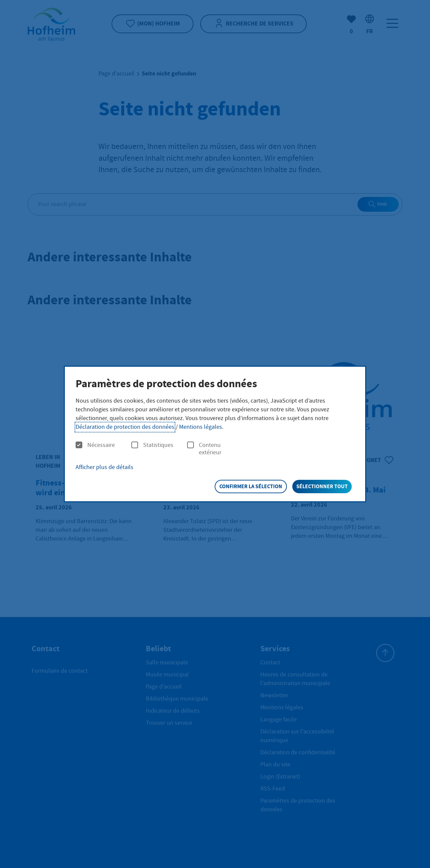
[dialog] (215, 434)
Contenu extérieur (204, 449)
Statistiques (152, 445)
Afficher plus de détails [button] (104, 467)
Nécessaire (95, 445)
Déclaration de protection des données (125, 427)
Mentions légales (201, 427)
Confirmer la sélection (251, 486)
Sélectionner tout (322, 486)
